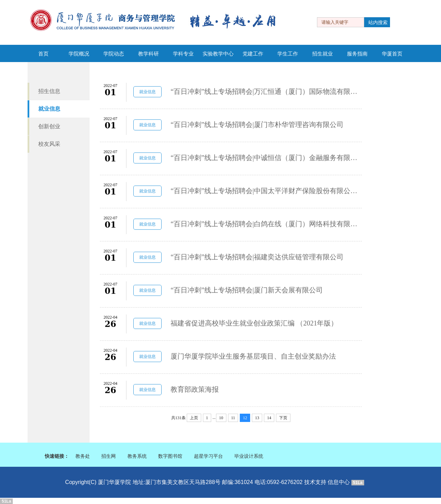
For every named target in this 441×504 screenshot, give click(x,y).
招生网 (109, 456)
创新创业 (49, 126)
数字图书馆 (170, 456)
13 (257, 418)
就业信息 (49, 109)
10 (221, 418)
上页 (194, 418)
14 (269, 418)
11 (233, 418)
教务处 (83, 456)
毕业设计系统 (249, 456)
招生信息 (49, 91)
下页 (283, 418)
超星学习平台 (208, 456)
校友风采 (49, 144)
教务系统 (137, 456)
